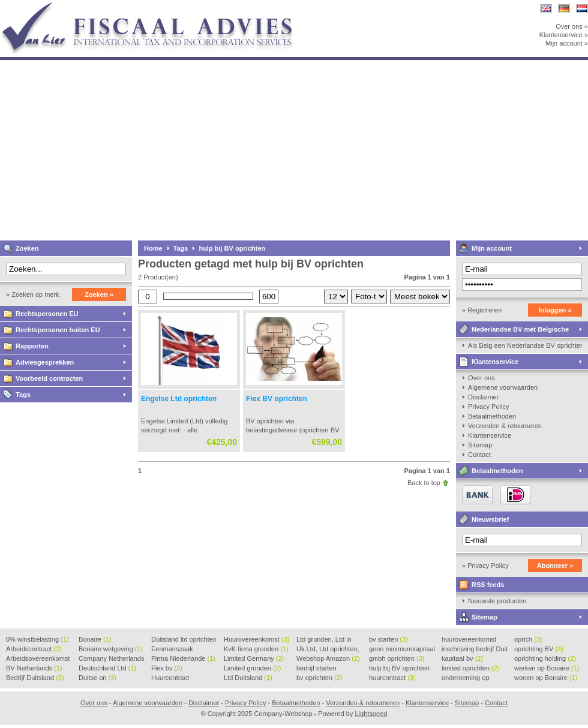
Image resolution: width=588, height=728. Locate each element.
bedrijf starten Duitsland (316, 669)
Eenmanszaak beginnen (172, 649)
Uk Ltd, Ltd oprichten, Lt (328, 649)
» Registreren (482, 310)
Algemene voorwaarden (503, 387)
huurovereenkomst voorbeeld (469, 640)
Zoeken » (99, 294)
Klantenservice (495, 362)
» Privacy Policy (485, 565)
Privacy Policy (488, 407)
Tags (23, 395)
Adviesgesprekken (45, 362)
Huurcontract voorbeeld (171, 678)
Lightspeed (371, 714)
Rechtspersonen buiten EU (58, 330)
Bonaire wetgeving (111, 649)
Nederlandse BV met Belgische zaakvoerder (512, 331)
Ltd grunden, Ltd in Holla (324, 640)
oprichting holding (545, 658)
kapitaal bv (462, 658)
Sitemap (480, 445)
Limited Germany (254, 658)
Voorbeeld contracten (49, 378)
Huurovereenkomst (256, 639)
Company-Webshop (159, 6)
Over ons (481, 378)
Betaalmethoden (492, 416)
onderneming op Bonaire (466, 678)
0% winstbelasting (37, 639)
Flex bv (167, 668)
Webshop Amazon (328, 658)
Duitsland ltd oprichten (184, 640)
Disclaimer (483, 397)
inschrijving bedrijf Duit (475, 649)
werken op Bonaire (547, 668)
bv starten (388, 639)
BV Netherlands (34, 668)
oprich (528, 639)
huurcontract (392, 678)
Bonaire (95, 639)
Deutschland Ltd (107, 668)
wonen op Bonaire (546, 678)
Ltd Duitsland (248, 678)
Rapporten (32, 346)
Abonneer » (555, 565)
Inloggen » (555, 310)
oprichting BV (539, 649)
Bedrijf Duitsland (35, 678)
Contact (479, 455)
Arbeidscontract (34, 649)
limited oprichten (471, 668)
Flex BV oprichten (277, 399)
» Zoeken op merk (33, 294)
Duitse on (97, 678)
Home (153, 248)
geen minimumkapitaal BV (402, 649)
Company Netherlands (111, 659)
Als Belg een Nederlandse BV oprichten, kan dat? (525, 345)
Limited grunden (252, 668)
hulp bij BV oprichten (232, 248)
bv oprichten (319, 678)
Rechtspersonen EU (47, 314)
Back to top (424, 483)
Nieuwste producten (497, 601)
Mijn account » (567, 43)
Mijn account (492, 248)
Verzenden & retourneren (505, 426)
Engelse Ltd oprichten (179, 399)
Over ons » (572, 26)
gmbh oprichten (397, 658)
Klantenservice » (564, 35)
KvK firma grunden (256, 649)
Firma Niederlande (183, 658)
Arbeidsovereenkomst (38, 659)
